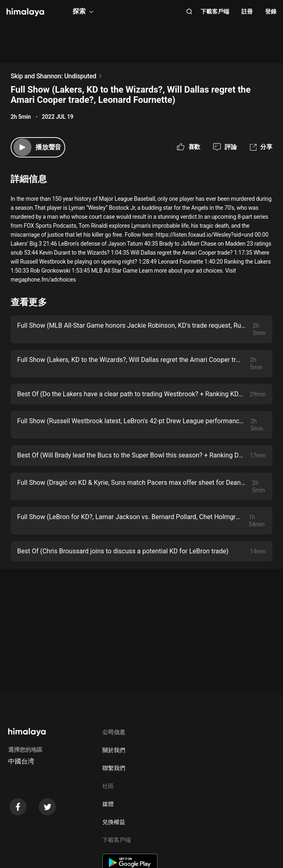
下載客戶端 (215, 11)
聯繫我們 (114, 768)
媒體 (108, 804)
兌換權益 (114, 822)
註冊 (247, 11)
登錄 (271, 11)
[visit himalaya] (25, 12)
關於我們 (114, 750)
